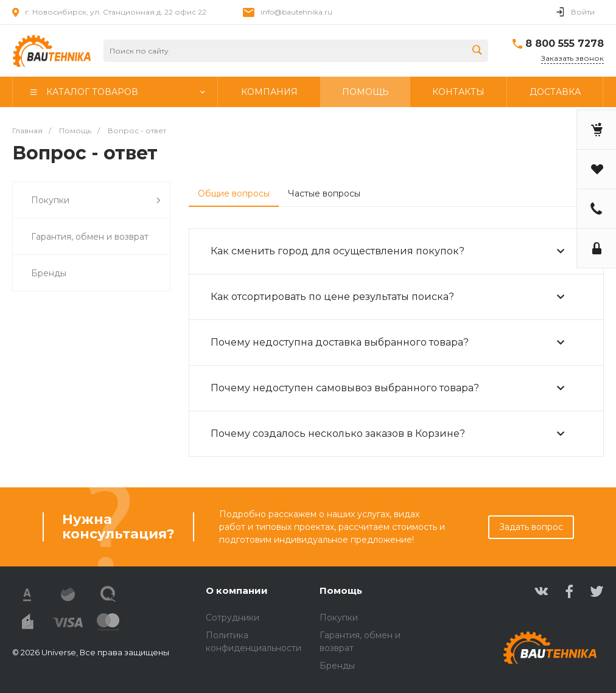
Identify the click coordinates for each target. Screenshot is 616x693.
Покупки (96, 200)
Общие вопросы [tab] (234, 193)
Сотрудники (233, 618)
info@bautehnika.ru (296, 12)
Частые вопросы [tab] (324, 193)
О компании (237, 590)
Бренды (49, 273)
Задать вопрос (531, 527)
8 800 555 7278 (565, 44)
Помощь (341, 590)
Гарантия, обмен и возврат (90, 237)
